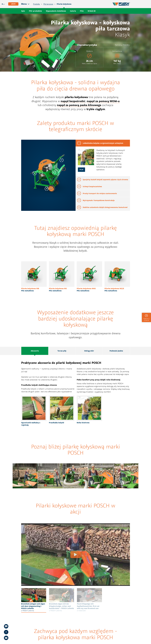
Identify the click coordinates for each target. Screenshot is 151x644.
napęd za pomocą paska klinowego (79, 105)
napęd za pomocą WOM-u (103, 101)
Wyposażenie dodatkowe (56, 11)
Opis (23, 11)
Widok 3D (92, 11)
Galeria (73, 11)
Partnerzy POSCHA (122, 45)
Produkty (36, 4)
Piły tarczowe (48, 4)
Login (13, 4)
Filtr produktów (35, 11)
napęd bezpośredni (73, 101)
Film (82, 11)
